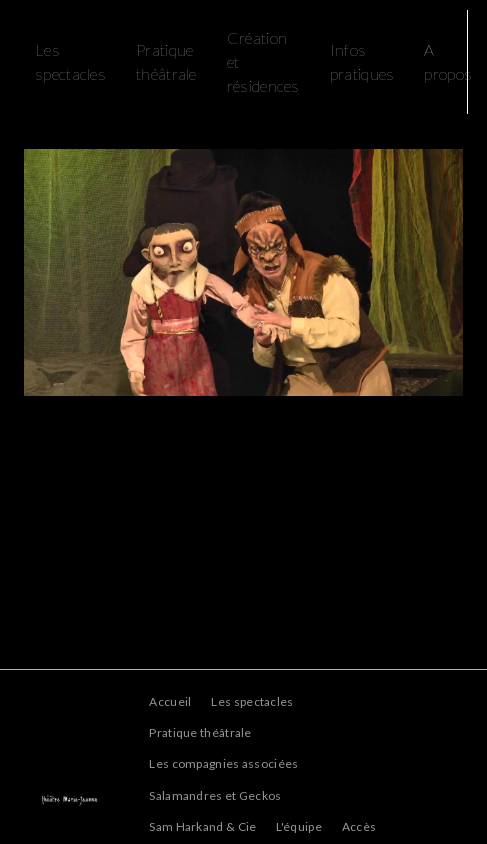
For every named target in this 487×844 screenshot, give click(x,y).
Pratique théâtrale (166, 61)
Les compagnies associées (223, 763)
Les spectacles (252, 701)
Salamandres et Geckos (215, 795)
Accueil (170, 701)
